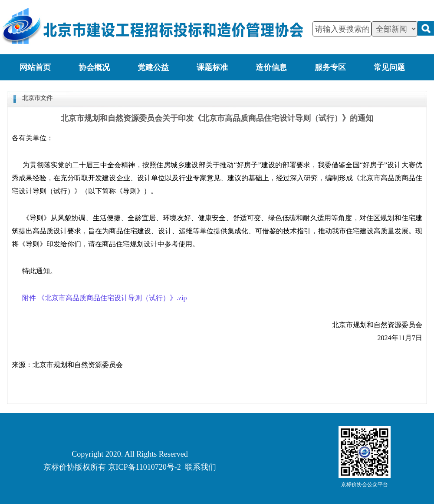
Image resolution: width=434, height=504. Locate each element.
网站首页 (35, 67)
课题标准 (212, 67)
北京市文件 (37, 98)
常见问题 (389, 67)
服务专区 (330, 67)
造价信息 (271, 67)
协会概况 (94, 67)
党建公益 (153, 67)
